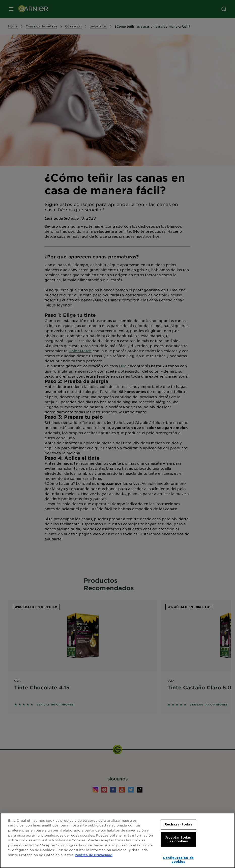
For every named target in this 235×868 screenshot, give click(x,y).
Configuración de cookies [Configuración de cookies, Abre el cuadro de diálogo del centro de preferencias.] (178, 860)
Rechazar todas (178, 824)
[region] (117, 840)
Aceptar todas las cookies (178, 839)
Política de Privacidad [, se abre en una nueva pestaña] (94, 855)
